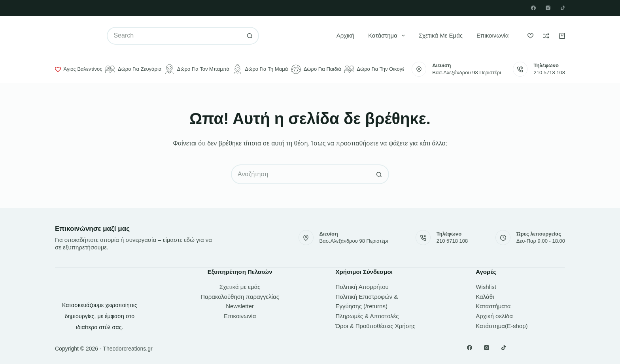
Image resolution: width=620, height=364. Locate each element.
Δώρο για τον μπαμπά (197, 69)
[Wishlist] (530, 36)
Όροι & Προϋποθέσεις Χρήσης (376, 326)
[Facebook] (533, 8)
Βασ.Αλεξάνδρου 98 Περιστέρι (467, 73)
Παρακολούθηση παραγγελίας (240, 297)
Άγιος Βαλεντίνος (78, 69)
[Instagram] (548, 8)
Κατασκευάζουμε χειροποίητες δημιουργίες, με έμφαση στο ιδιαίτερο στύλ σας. (100, 316)
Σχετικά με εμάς (441, 35)
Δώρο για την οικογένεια (379, 69)
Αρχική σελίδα (494, 316)
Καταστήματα (493, 306)
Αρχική (346, 35)
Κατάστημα (388, 36)
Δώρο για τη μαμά (260, 69)
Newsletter (240, 306)
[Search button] (250, 36)
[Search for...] (174, 36)
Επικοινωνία (492, 35)
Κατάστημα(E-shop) (502, 326)
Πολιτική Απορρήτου (362, 287)
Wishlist (486, 287)
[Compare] (546, 36)
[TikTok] (563, 8)
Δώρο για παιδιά (316, 69)
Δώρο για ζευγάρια (133, 69)
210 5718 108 (549, 73)
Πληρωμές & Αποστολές (367, 316)
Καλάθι (485, 297)
